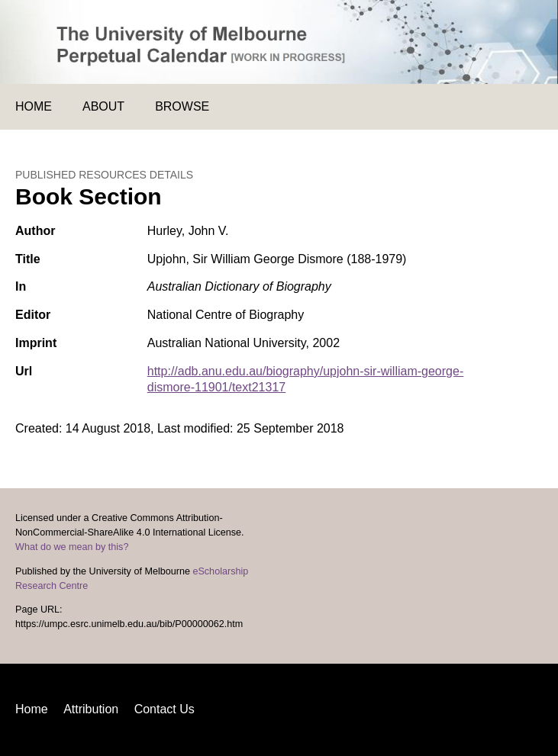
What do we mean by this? (72, 547)
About (103, 106)
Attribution (91, 709)
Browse (182, 106)
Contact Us (164, 709)
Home (34, 106)
